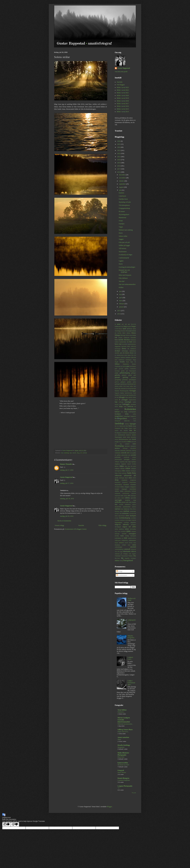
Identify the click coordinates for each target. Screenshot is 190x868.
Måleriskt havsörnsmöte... (125, 724)
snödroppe (133, 496)
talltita (116, 529)
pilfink (119, 455)
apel (123, 324)
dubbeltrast (133, 351)
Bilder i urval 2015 (123, 109)
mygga (117, 442)
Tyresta (131, 543)
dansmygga (118, 349)
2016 (119, 172)
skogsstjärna (118, 484)
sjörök (117, 478)
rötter (116, 473)
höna (127, 397)
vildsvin (133, 551)
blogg (119, 331)
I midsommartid (124, 258)
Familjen (122, 224)
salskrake (124, 473)
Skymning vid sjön (125, 202)
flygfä (117, 362)
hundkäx (117, 395)
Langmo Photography (125, 786)
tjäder (129, 531)
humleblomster (129, 393)
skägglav (127, 487)
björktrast (130, 329)
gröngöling (118, 380)
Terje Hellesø (122, 710)
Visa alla (134, 793)
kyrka (134, 419)
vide (118, 551)
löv (135, 430)
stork (121, 511)
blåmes (134, 333)
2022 (119, 153)
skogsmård (118, 482)
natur (134, 444)
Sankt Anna (131, 473)
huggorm (117, 393)
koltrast (117, 412)
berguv (134, 326)
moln (128, 437)
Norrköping (119, 446)
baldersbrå (118, 326)
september (123, 184)
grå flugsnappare (131, 371)
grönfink (133, 377)
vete (116, 551)
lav (118, 426)
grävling (125, 377)
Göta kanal (126, 386)
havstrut (123, 388)
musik (74, 453)
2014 (119, 314)
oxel (131, 453)
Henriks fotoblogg (124, 745)
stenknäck (128, 504)
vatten (134, 545)
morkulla (133, 437)
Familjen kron (123, 199)
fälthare (117, 364)
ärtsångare (133, 558)
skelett (134, 478)
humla (122, 393)
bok (116, 337)
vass (129, 545)
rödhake (122, 468)
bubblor (117, 342)
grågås (117, 373)
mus (130, 439)
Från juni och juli (124, 242)
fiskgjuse (117, 357)
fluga (134, 360)
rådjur (122, 466)
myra (120, 442)
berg (125, 326)
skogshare (124, 480)
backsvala (133, 324)
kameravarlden (123, 763)
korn (122, 412)
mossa (116, 439)
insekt (116, 400)
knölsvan (130, 406)
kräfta (134, 414)
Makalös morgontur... (131, 637)
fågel (132, 362)
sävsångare (118, 527)
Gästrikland (130, 384)
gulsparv (123, 382)
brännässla (133, 340)
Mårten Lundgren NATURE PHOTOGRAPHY (124, 720)
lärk (121, 430)
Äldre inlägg (102, 525)
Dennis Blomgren (123, 778)
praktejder (118, 457)
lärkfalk (126, 430)
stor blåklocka (125, 509)
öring (121, 561)
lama (135, 421)
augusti (122, 187)
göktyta (117, 386)
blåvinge (123, 335)
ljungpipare (118, 428)
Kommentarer (122, 575)
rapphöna (122, 462)
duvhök (117, 353)
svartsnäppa (128, 520)
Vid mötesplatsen (124, 205)
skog (78, 453)
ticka (116, 531)
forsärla (122, 362)
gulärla (129, 382)
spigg (135, 500)
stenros (134, 504)
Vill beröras (122, 248)
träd (125, 538)
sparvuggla (118, 500)
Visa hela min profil (121, 72)
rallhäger (117, 462)
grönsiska (125, 380)
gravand (121, 369)
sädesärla (126, 524)
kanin (134, 402)
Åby (135, 556)
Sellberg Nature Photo (125, 730)
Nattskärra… (121, 712)
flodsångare (129, 360)
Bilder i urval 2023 (123, 87)
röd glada (133, 466)
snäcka (125, 496)
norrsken (127, 446)
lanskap (127, 424)
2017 (119, 169)
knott (125, 406)
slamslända (133, 489)
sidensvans (118, 475)
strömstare (125, 513)
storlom (85, 453)
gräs (135, 375)
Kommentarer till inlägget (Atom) (76, 529)
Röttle (120, 473)
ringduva (117, 464)
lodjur (126, 428)
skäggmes (133, 487)
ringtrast (123, 464)
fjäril (116, 360)
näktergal (125, 448)
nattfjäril (127, 444)
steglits (134, 502)
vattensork (133, 549)
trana (122, 536)
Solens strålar (123, 236)
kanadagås (128, 402)
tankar (127, 529)
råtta (129, 466)
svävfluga (126, 522)
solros (119, 498)
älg (122, 558)
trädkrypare (118, 540)
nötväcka (129, 451)
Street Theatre (122, 772)
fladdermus (121, 360)
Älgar (119, 739)
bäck (131, 342)
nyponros (133, 446)
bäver (117, 344)
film (132, 355)
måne (129, 442)
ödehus (117, 561)
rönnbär (128, 471)
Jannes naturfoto (123, 737)
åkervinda (117, 558)
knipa (121, 406)
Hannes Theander (66, 464)
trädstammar (132, 540)
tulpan (116, 543)
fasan (129, 355)
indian (134, 397)
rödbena (117, 468)
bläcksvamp (129, 335)
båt (128, 342)
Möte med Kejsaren (125, 275)
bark (122, 326)
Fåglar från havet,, (123, 732)
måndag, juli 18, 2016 (67, 499)
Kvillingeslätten (121, 418)
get (122, 366)
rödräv (128, 468)
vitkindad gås (118, 554)
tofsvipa (117, 534)
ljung (134, 426)
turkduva (121, 543)
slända (122, 491)
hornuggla (133, 391)
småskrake (117, 493)
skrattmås (126, 484)
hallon (131, 386)
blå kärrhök (118, 333)
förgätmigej (118, 366)
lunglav (131, 428)
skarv (126, 478)
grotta (123, 371)
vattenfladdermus (119, 549)
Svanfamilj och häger (126, 255)
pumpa (134, 457)
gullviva (117, 382)
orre (128, 453)
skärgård (117, 489)
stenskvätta (118, 507)
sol (81, 453)
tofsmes (134, 531)
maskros (129, 435)
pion (129, 455)
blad (116, 331)
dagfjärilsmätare (132, 344)
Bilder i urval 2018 (123, 101)
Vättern (130, 556)
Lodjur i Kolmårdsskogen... (131, 683)
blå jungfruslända (131, 331)
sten (116, 504)
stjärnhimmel (127, 507)
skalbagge (122, 478)
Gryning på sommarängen (127, 267)
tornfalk (124, 534)
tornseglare (132, 534)
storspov (117, 513)
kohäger (117, 409)
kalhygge (121, 402)
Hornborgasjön (124, 391)
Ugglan (121, 261)
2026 (119, 141)
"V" (119, 788)
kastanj (117, 404)
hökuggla (122, 397)
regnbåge (134, 462)
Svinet (121, 221)
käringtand (117, 421)
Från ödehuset (123, 278)
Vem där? (122, 281)
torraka (117, 536)
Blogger (109, 807)
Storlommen (123, 252)
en (115, 355)
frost (128, 362)
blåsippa (117, 335)
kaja (116, 402)
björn (134, 329)
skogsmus (133, 480)
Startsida (81, 525)
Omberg (134, 451)
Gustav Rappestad (66, 477)
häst (135, 395)
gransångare (133, 366)
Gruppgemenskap (124, 208)
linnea (130, 426)
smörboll (134, 493)
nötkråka (117, 451)
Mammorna (122, 218)
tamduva (121, 529)
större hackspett (131, 516)
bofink (134, 335)
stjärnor (134, 507)
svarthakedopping (124, 518)
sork (123, 498)
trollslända (118, 538)
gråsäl (130, 375)
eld (135, 353)
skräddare (133, 484)
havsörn (134, 388)
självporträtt (128, 475)
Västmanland (124, 556)
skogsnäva (125, 482)
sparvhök (133, 498)
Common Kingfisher (124, 780)
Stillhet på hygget (124, 245)
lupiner (117, 430)
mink (125, 437)
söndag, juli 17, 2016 (67, 470)
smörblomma (126, 493)
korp (126, 412)
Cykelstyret (122, 196)
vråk (130, 554)
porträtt (134, 455)
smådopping (128, 491)
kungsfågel (127, 416)
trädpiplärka (125, 540)
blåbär (124, 333)
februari (122, 304)
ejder (121, 353)
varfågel (124, 545)
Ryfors (117, 466)
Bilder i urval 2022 (123, 90)
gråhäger (133, 373)
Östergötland (128, 560)
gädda (134, 382)
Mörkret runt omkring (126, 230)
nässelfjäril (133, 448)
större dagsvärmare (120, 516)
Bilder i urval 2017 (123, 104)
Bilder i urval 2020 (123, 95)
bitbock (120, 329)
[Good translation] (6, 824)
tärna (135, 543)
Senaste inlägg (59, 525)
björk (124, 329)
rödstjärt (134, 468)
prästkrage (127, 457)
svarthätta (133, 518)
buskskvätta (123, 342)
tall (130, 527)
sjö (135, 475)
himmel (117, 391)
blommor (123, 331)
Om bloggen (121, 85)
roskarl (129, 464)
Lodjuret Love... (130, 658)
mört (132, 442)
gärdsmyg (124, 384)
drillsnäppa (125, 351)
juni (121, 291)
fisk (135, 355)
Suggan (121, 239)
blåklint (128, 333)
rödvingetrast (118, 471)
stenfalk (121, 504)
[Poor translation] (15, 824)
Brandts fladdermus (124, 338)
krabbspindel (132, 412)
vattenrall (127, 549)
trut (122, 538)
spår (127, 502)
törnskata (117, 545)
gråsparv (124, 375)
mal (116, 435)
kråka (127, 414)
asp (129, 324)
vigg (121, 551)
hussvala (122, 395)
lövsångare (118, 433)
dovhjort (117, 351)
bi (115, 329)
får (135, 362)
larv (116, 426)
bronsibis (133, 337)
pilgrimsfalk (124, 455)
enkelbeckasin (120, 355)
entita (126, 355)
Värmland (118, 556)
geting (125, 366)
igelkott (130, 397)
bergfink (129, 326)
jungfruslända (132, 400)
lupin (135, 428)
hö (115, 397)
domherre (133, 349)
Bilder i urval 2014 (123, 112)
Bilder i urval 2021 (123, 93)
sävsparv (133, 524)
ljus (71, 453)
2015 (119, 311)
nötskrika (123, 451)
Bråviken (127, 340)
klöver (116, 406)
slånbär (117, 491)
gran (128, 366)
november (123, 178)
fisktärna (128, 357)
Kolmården (130, 409)
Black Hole (121, 757)
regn (129, 462)
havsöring (129, 388)
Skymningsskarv (124, 214)
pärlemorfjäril (118, 459)
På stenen (122, 211)
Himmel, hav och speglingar (124, 271)
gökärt (121, 386)
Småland (134, 491)
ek (124, 353)
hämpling (131, 395)
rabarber (134, 459)
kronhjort (118, 414)
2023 (119, 150)
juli (120, 190)
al (115, 324)
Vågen (121, 227)
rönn (123, 471)
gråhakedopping (125, 373)
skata (130, 478)
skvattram (117, 487)
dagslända (124, 346)
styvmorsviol (133, 513)
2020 (119, 160)
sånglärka (133, 522)
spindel (124, 502)
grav (116, 368)
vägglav (134, 554)
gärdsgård (118, 384)
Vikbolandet (126, 551)
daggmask (118, 346)
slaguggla (124, 489)
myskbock (124, 442)
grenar (127, 368)
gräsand (117, 377)
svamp (116, 518)
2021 (119, 157)
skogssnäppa (133, 482)
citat (62, 453)
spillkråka (118, 502)
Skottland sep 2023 (123, 765)
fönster (134, 364)
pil (115, 455)
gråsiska (117, 375)
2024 (119, 147)
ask (126, 324)
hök (117, 397)
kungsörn (133, 416)
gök (135, 384)
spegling (128, 500)
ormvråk (124, 453)
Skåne (122, 487)
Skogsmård (121, 747)
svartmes (117, 520)
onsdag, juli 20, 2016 (67, 516)
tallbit (134, 527)
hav (120, 388)
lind (127, 426)
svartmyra (122, 520)
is (120, 400)
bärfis (134, 342)
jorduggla (125, 400)
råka (126, 466)
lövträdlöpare (125, 433)
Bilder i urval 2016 (123, 106)
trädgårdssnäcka (132, 538)
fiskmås (123, 357)
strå (121, 513)
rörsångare (133, 471)
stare (130, 502)
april (121, 298)
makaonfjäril (132, 433)
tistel (119, 531)
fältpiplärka (126, 364)
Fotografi (121, 770)
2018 (119, 166)
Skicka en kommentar (64, 521)
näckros (117, 448)
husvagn (126, 395)
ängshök (127, 558)
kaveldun (133, 404)
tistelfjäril (123, 531)
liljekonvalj (122, 426)
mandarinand (121, 435)
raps (126, 462)
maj (121, 294)
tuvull (126, 543)
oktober (122, 181)
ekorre (127, 353)
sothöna (127, 498)
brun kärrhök (119, 340)
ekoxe (132, 353)
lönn (131, 430)
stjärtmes (118, 509)
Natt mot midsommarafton (127, 284)
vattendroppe (118, 547)
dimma (124, 349)
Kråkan (121, 287)
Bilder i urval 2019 (123, 98)
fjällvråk (133, 357)
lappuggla (133, 424)
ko (135, 406)
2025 (119, 144)
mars (121, 301)
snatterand (117, 496)
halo (135, 386)
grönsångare (132, 380)
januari (122, 307)
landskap (66, 453)
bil (117, 329)
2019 (119, 163)
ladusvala (127, 421)
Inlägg (119, 571)
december (122, 175)
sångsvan (118, 524)
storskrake (133, 511)
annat (119, 324)
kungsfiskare (119, 416)
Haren (121, 233)
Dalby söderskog (131, 346)
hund (135, 393)
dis (128, 349)
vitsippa (125, 554)
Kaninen (121, 193)
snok (122, 496)
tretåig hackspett (131, 536)
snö (129, 496)
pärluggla (127, 459)
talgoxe (125, 527)
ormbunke (118, 453)
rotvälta (134, 464)
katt (120, 404)
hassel (117, 388)
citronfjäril (125, 344)
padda (134, 453)
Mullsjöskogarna (123, 439)
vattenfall (133, 547)
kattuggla (126, 404)
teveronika (133, 529)
